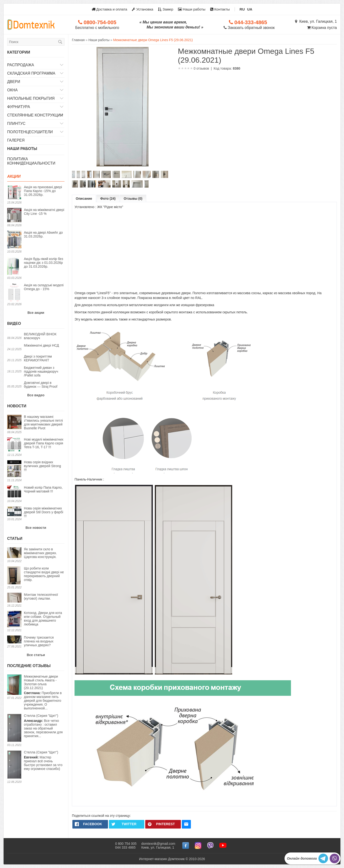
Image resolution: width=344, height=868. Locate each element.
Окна (12, 90)
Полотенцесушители (30, 132)
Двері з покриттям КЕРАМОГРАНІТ (38, 358)
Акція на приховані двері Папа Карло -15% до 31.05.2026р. (43, 191)
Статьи (15, 539)
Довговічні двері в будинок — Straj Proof (41, 385)
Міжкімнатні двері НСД (41, 345)
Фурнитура (19, 107)
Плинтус (16, 124)
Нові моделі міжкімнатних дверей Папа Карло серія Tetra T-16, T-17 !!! (44, 443)
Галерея (16, 140)
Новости (17, 406)
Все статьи (36, 655)
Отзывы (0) (133, 199)
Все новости (36, 528)
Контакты (220, 9)
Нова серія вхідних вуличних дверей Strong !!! (42, 466)
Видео (14, 323)
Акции (14, 176)
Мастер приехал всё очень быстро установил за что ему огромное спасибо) (43, 760)
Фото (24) (108, 199)
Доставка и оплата (110, 9)
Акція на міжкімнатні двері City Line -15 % (44, 212)
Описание (84, 199)
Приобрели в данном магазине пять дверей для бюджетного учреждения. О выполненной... (44, 692)
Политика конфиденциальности (31, 161)
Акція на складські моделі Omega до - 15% (44, 287)
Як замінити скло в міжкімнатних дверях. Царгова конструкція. (40, 553)
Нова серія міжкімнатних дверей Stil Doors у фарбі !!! (43, 512)
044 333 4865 (125, 847)
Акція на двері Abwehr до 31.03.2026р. (43, 234)
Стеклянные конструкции (35, 115)
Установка (142, 9)
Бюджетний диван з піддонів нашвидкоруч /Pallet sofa (41, 371)
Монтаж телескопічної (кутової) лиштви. (41, 597)
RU (242, 9)
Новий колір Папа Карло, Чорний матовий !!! (43, 489)
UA (250, 9)
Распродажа (21, 65)
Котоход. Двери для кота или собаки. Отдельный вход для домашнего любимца (43, 619)
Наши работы (192, 9)
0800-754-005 (97, 22)
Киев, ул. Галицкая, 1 (316, 21)
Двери (14, 82)
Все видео (36, 395)
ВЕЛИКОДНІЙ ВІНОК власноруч (40, 336)
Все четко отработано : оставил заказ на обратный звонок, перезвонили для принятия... (43, 726)
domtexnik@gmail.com (158, 844)
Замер (166, 9)
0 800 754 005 (126, 844)
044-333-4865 (248, 22)
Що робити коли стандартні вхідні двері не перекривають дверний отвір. (44, 574)
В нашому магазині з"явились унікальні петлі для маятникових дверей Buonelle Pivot (43, 422)
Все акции (36, 313)
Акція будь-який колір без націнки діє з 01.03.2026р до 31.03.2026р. (43, 263)
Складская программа (31, 73)
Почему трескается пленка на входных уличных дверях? (39, 641)
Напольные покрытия (31, 98)
